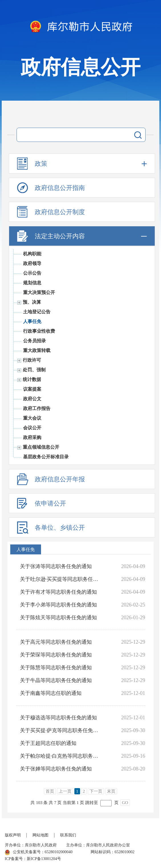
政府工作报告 (37, 408)
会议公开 (32, 428)
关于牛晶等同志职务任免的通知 (56, 680)
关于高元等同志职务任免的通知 (56, 642)
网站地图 (40, 835)
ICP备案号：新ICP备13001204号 (33, 859)
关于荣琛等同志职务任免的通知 (56, 655)
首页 (50, 791)
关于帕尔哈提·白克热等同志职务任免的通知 (61, 756)
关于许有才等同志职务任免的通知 (58, 592)
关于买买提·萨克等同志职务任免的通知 (61, 730)
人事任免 (32, 321)
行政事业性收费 (39, 331)
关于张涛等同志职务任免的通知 (56, 566)
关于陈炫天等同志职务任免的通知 (58, 618)
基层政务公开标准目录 (46, 457)
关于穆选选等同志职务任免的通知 (58, 718)
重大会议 (32, 418)
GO (125, 803)
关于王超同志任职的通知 (48, 743)
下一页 (96, 791)
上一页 (65, 791)
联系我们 (68, 835)
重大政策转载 (37, 350)
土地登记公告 (37, 312)
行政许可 (32, 360)
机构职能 (32, 254)
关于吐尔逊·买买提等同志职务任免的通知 (61, 579)
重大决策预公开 (39, 292)
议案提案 (32, 389)
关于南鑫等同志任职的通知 (51, 693)
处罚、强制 (34, 370)
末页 (111, 791)
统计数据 (32, 379)
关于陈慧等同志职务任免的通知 (56, 668)
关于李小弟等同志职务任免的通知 (58, 605)
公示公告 (32, 273)
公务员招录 (34, 341)
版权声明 (13, 835)
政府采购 (32, 437)
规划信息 (32, 283)
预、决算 (32, 302)
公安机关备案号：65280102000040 (39, 852)
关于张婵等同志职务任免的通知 (56, 769)
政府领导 (32, 263)
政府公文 (32, 399)
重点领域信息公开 (41, 447)
